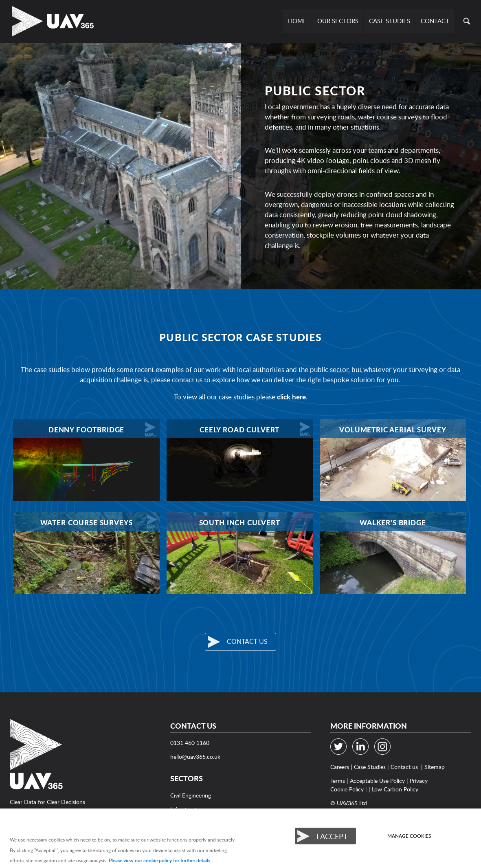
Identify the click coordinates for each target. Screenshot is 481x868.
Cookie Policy (347, 789)
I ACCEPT (332, 836)
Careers (340, 767)
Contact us (247, 641)
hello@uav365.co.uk (195, 757)
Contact (435, 21)
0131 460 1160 (190, 743)
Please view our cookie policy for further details (159, 860)
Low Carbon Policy (395, 789)
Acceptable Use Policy (377, 781)
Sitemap (435, 767)
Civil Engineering (191, 795)
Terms (338, 781)
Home (299, 21)
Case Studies (390, 21)
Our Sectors (339, 21)
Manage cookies (409, 836)
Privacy (419, 781)
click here (291, 397)
